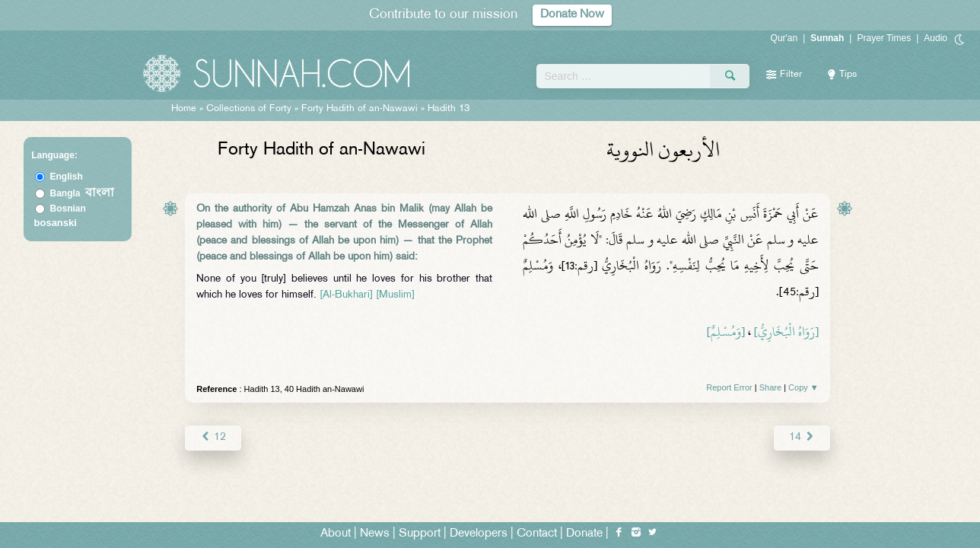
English (67, 177)
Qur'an (784, 38)
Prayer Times (884, 38)
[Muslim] (395, 295)
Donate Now (572, 15)
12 (213, 437)
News (375, 534)
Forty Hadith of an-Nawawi (360, 109)
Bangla (83, 193)
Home (184, 109)
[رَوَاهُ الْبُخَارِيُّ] (786, 332)
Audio (935, 38)
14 (802, 437)
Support (420, 534)
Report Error (729, 387)
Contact (537, 534)
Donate (584, 534)
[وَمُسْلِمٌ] (726, 332)
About (336, 534)
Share (770, 387)
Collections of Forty (249, 109)
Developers (479, 534)
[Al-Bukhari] (346, 295)
